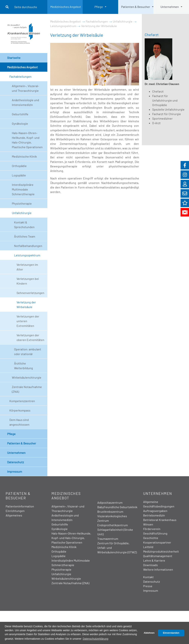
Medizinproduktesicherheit (161, 551)
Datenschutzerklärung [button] (95, 639)
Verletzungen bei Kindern (28, 281)
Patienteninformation (20, 506)
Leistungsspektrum (27, 255)
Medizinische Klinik (24, 156)
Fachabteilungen (20, 76)
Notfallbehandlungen (28, 246)
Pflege (99, 7)
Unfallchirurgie (22, 213)
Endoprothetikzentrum (113, 525)
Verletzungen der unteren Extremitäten (28, 321)
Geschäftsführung (155, 533)
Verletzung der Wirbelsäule (26, 305)
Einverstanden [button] (171, 633)
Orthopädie (19, 166)
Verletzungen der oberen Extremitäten (30, 337)
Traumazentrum (108, 539)
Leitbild (148, 547)
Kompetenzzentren (22, 401)
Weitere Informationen (158, 569)
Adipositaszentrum (110, 502)
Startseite (14, 58)
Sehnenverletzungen (30, 293)
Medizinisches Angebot (66, 7)
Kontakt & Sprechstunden (24, 225)
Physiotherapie (22, 203)
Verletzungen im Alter (27, 267)
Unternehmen (170, 7)
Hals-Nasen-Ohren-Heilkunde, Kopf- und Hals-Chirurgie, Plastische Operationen (27, 140)
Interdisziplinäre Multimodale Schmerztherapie (23, 189)
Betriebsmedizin (154, 515)
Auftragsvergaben (155, 511)
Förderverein (152, 529)
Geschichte (151, 538)
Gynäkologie (20, 123)
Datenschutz (15, 462)
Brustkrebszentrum (110, 511)
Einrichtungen (15, 511)
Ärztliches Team (25, 236)
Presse (148, 586)
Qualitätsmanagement (158, 556)
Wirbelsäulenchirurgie (27, 377)
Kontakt (148, 577)
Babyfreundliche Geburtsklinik (117, 507)
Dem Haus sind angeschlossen (19, 422)
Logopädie (19, 175)
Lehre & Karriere (154, 560)
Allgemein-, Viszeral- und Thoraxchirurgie (25, 88)
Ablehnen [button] (149, 633)
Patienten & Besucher (136, 7)
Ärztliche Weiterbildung (23, 366)
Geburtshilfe (20, 114)
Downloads (150, 565)
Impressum (15, 471)
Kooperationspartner (157, 542)
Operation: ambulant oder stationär (28, 352)
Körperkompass (20, 410)
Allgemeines (14, 515)
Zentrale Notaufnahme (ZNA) (27, 389)
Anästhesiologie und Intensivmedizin (25, 102)
